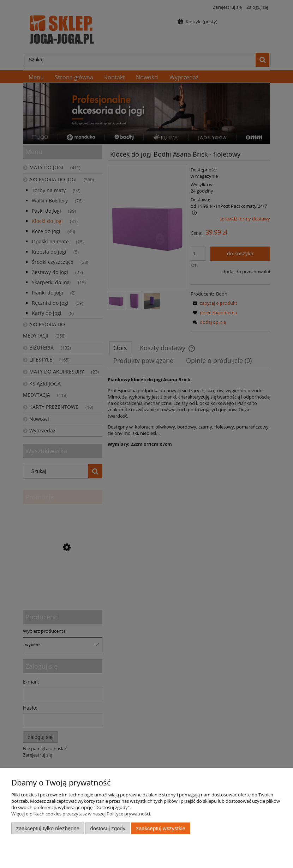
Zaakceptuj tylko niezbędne (48, 828)
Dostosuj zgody (108, 828)
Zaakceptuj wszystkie (161, 828)
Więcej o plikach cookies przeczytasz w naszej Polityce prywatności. (81, 814)
